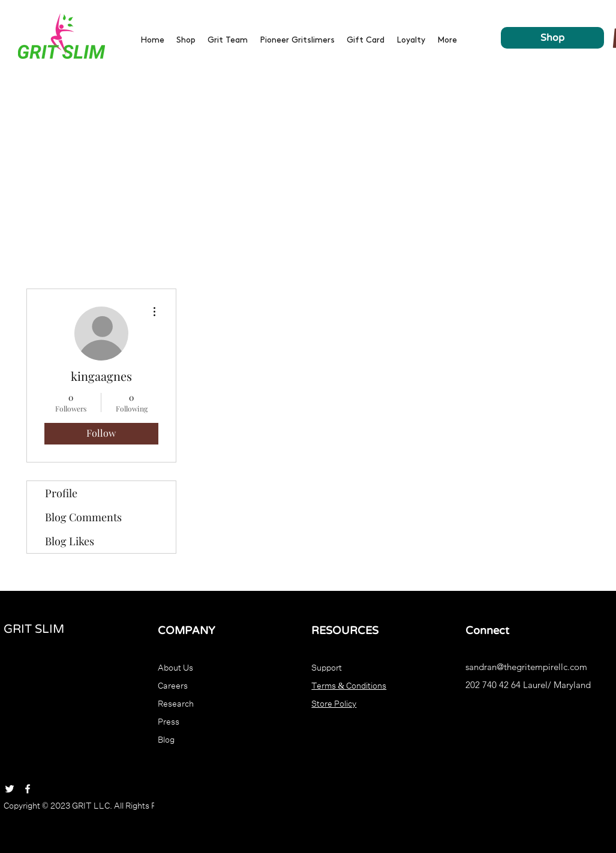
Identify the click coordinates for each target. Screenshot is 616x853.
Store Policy (334, 702)
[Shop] (552, 38)
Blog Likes (70, 541)
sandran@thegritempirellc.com (526, 667)
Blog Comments (83, 517)
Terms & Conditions (349, 684)
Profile (61, 493)
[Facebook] (28, 789)
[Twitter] (10, 789)
